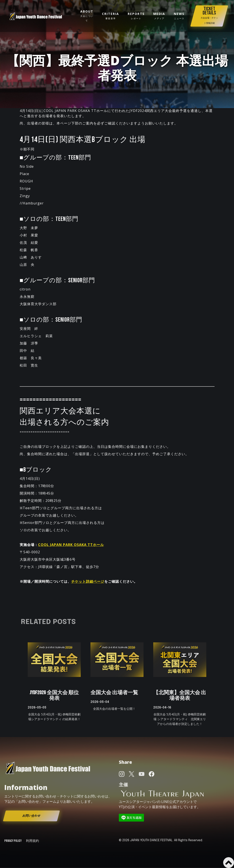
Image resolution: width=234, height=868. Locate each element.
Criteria (111, 16)
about (87, 16)
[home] (36, 16)
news (179, 16)
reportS (136, 16)
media (159, 16)
